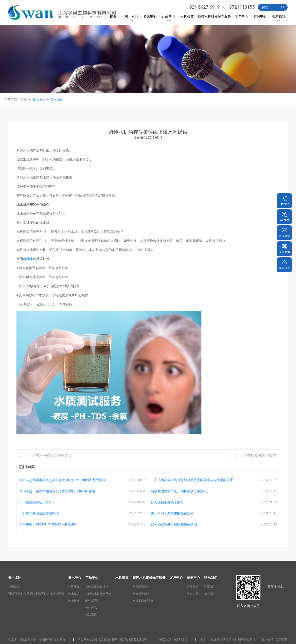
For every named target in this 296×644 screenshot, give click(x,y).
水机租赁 (187, 16)
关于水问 (132, 16)
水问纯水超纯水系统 (98, 594)
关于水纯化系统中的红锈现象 (172, 513)
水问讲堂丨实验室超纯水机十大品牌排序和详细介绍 (57, 491)
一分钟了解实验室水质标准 (39, 513)
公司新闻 (57, 100)
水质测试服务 (141, 587)
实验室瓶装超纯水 (97, 587)
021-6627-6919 (178, 640)
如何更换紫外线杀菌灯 (167, 502)
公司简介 (14, 587)
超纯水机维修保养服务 (214, 16)
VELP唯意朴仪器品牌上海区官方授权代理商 (36, 594)
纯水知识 (74, 594)
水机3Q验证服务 (143, 601)
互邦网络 (282, 639)
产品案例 (193, 587)
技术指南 (74, 601)
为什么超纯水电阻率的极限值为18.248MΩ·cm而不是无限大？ (64, 480)
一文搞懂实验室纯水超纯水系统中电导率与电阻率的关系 (192, 480)
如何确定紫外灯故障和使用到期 (174, 524)
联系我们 (279, 16)
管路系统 (91, 615)
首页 (113, 16)
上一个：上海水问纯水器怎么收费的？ (46, 455)
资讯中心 (150, 16)
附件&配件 (92, 601)
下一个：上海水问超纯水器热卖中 (253, 455)
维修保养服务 (141, 594)
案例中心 (260, 16)
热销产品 (91, 608)
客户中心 (242, 16)
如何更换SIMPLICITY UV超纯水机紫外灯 (49, 524)
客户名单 (193, 594)
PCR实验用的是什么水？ (37, 502)
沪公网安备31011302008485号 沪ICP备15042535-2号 (112, 640)
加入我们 (210, 594)
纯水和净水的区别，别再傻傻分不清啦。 (180, 491)
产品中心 (169, 16)
